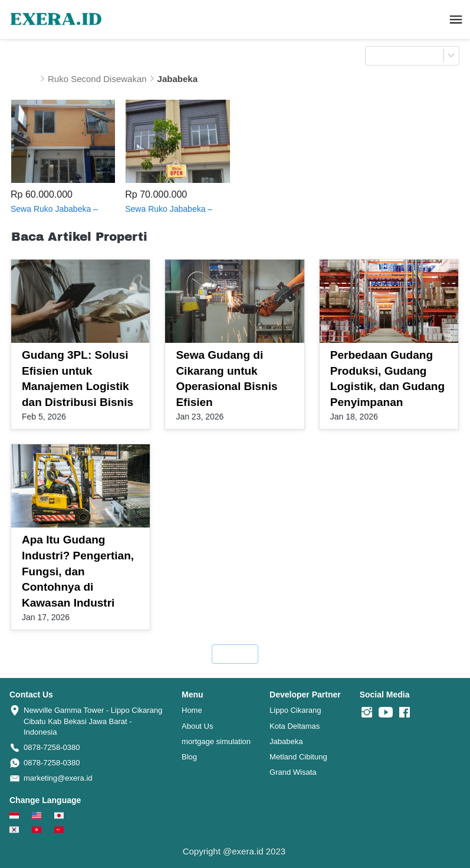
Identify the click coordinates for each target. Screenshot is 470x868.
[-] (367, 713)
